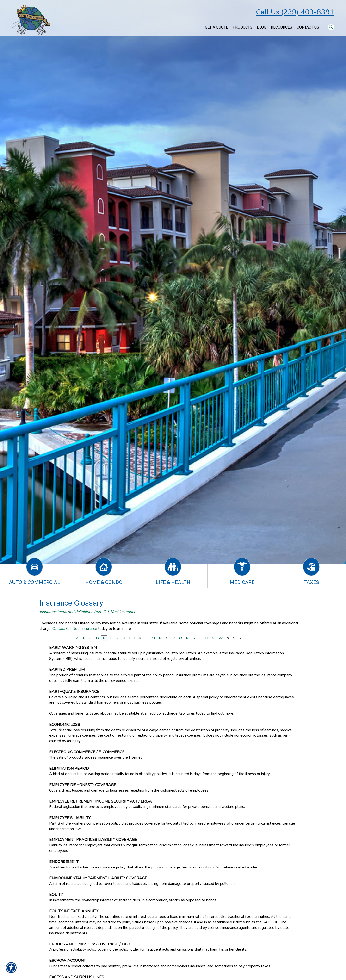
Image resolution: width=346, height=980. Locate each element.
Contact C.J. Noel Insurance (75, 629)
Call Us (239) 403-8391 (295, 12)
